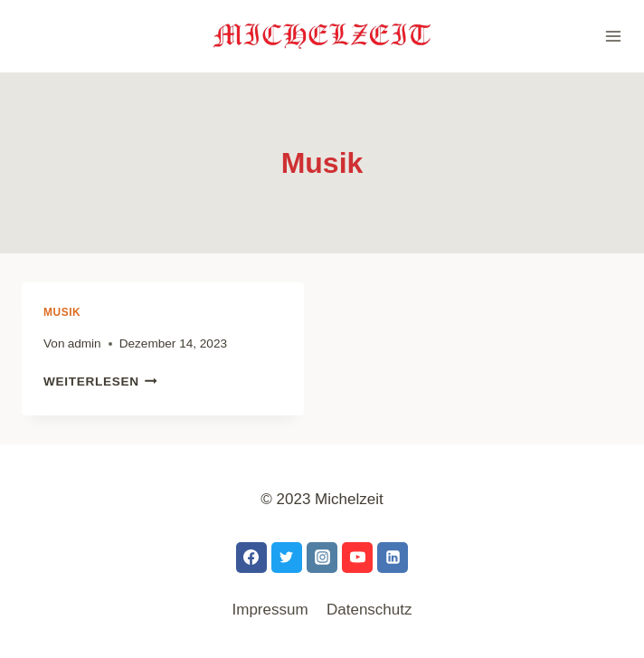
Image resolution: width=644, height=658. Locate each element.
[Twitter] (287, 558)
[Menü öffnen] (606, 36)
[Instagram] (322, 558)
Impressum (270, 610)
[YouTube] (357, 558)
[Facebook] (251, 558)
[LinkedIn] (393, 558)
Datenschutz (369, 610)
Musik (62, 312)
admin (85, 343)
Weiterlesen (100, 381)
